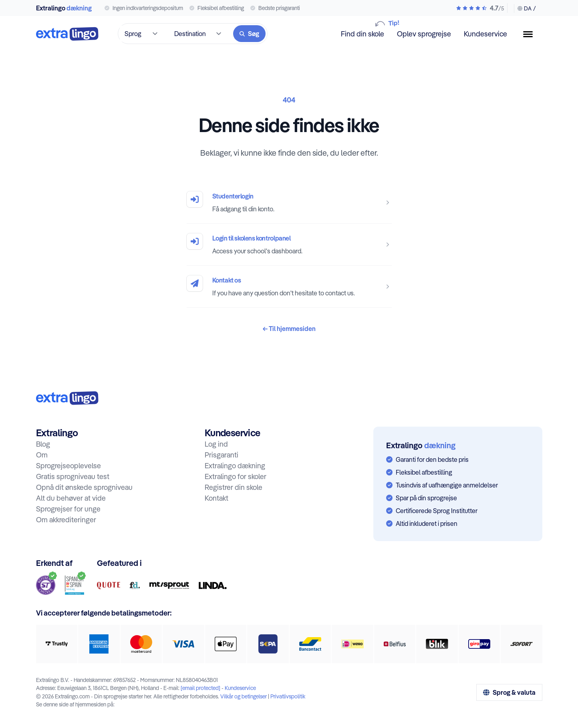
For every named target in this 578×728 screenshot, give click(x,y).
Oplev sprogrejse (424, 34)
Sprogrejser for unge (68, 509)
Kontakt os (227, 280)
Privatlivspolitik (288, 696)
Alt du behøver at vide (71, 498)
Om (42, 455)
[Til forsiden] (67, 34)
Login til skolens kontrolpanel (252, 238)
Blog (43, 444)
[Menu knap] (531, 34)
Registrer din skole (234, 487)
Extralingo (64, 8)
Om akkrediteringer (66, 520)
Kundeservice (485, 34)
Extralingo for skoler (236, 476)
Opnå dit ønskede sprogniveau (84, 487)
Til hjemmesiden (289, 329)
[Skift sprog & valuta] (525, 8)
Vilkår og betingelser (244, 696)
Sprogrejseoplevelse (68, 466)
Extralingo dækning (235, 466)
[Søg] (249, 34)
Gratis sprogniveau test (73, 476)
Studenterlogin (233, 196)
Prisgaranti (222, 455)
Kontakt (216, 498)
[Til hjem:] (67, 398)
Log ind (216, 444)
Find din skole (363, 33)
